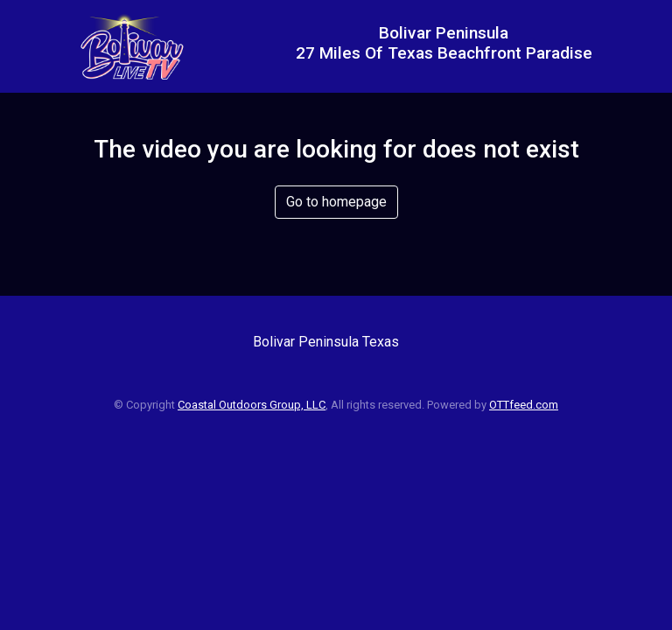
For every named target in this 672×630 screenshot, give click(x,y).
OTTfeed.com (524, 405)
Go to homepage (336, 202)
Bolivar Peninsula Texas (326, 342)
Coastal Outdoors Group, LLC (252, 405)
